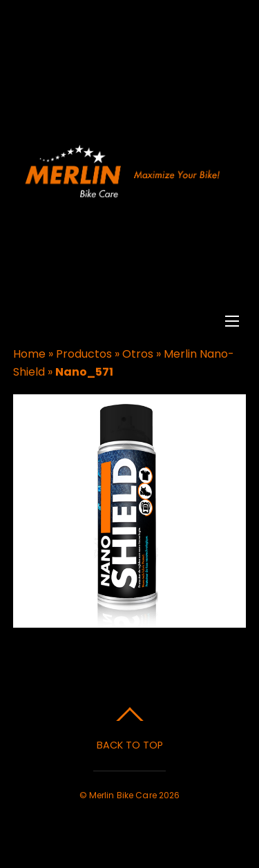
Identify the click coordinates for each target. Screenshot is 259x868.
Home (29, 354)
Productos (84, 354)
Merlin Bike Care (123, 795)
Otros (138, 354)
